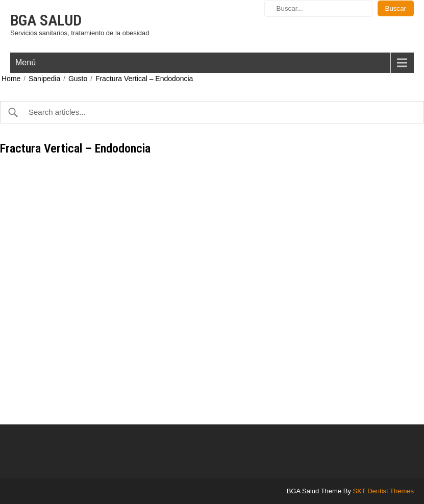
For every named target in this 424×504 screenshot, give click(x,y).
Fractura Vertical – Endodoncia (144, 79)
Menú (26, 62)
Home (11, 79)
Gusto (78, 79)
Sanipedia (44, 79)
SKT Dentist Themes (383, 491)
